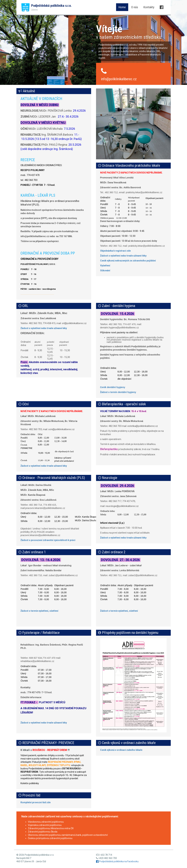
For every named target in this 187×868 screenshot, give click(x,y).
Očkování (105, 270)
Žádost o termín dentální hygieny (118, 392)
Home (122, 7)
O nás (135, 7)
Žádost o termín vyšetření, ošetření (39, 611)
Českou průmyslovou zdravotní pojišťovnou (50, 838)
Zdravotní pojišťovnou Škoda (43, 832)
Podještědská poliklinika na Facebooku (117, 861)
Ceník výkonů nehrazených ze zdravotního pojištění (128, 261)
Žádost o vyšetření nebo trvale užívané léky (123, 256)
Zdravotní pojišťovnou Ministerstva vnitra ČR (51, 828)
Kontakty (149, 7)
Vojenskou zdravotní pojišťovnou (45, 825)
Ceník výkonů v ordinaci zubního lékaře (121, 750)
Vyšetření (105, 266)
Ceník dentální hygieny (113, 387)
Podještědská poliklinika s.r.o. (51, 7)
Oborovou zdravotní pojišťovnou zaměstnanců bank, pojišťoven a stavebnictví (68, 835)
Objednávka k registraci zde (115, 251)
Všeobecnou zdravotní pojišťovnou (46, 822)
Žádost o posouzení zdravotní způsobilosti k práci (48, 540)
